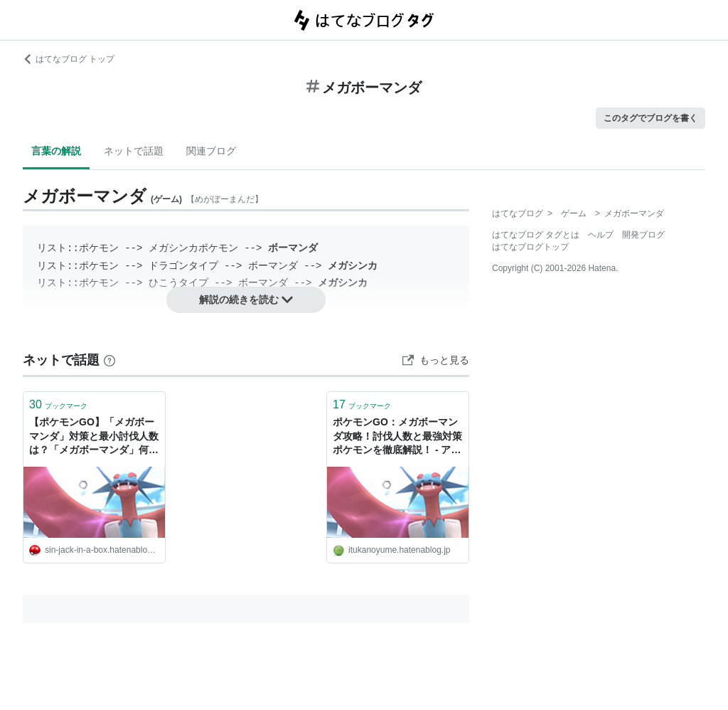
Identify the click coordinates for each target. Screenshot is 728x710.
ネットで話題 (134, 151)
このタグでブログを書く (651, 118)
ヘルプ (601, 235)
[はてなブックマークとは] (109, 360)
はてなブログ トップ (69, 59)
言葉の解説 (56, 151)
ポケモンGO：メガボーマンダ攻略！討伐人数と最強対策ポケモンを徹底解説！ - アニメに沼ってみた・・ (397, 437)
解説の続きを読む (246, 300)
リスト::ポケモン (78, 248)
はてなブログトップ (530, 247)
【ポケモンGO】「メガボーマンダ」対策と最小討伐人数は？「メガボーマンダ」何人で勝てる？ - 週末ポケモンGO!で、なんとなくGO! (94, 437)
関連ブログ (211, 151)
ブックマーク (58, 404)
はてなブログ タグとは (536, 235)
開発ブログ (643, 235)
